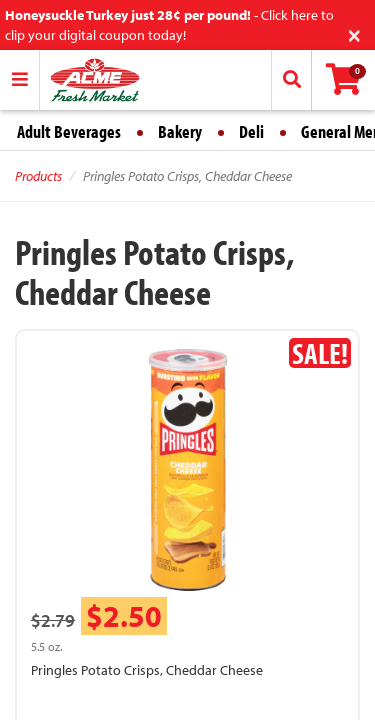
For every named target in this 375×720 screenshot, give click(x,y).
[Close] (354, 33)
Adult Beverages (69, 131)
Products (38, 176)
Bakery (180, 131)
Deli (251, 131)
